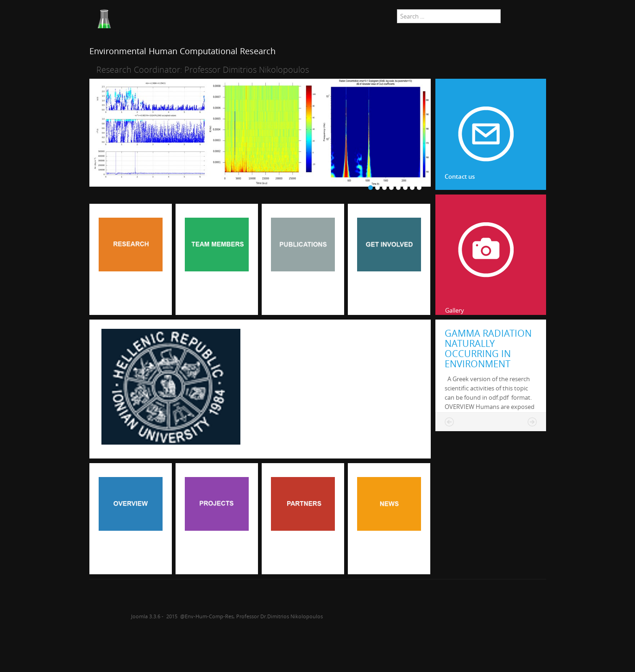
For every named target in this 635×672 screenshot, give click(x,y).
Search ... (397, 9)
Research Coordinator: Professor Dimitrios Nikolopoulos (203, 69)
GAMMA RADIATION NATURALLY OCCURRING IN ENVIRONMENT (488, 349)
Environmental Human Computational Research (182, 51)
